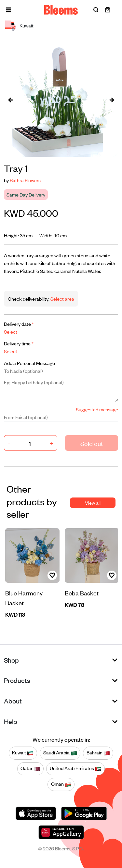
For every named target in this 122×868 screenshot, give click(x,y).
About (13, 701)
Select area (62, 299)
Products (17, 680)
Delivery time (19, 343)
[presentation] (10, 99)
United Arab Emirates (76, 768)
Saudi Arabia (60, 753)
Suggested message (97, 409)
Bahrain (98, 753)
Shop (11, 660)
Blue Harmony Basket (24, 598)
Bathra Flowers (25, 180)
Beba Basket (82, 593)
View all (93, 503)
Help (11, 721)
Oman (61, 784)
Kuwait (23, 753)
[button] (8, 10)
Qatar (30, 768)
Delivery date (19, 324)
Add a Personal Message (29, 363)
